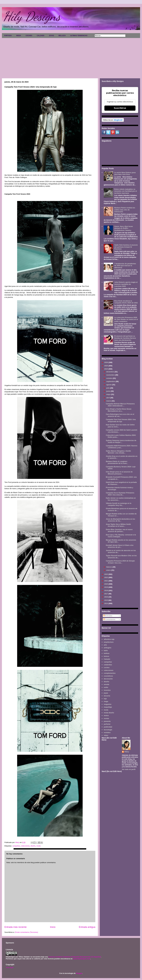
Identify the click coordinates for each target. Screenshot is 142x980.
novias (106, 718)
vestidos (107, 733)
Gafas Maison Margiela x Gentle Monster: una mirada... (118, 452)
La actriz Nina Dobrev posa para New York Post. (125, 174)
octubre (110, 378)
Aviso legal (10, 967)
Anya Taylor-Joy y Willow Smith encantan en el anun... (118, 525)
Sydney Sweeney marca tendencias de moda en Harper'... (121, 441)
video (106, 735)
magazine (108, 704)
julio (108, 388)
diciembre (110, 372)
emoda (106, 684)
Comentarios (109, 619)
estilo (106, 687)
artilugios (108, 648)
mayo (109, 394)
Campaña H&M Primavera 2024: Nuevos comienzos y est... (122, 447)
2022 (106, 577)
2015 (106, 600)
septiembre (111, 381)
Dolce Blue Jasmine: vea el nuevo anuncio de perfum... (119, 530)
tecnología (108, 730)
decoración (108, 679)
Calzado (107, 659)
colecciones (25, 846)
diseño (33, 846)
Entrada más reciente (16, 927)
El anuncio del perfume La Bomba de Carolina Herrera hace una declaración (125, 338)
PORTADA (8, 36)
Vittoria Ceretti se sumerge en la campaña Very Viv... (118, 504)
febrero (109, 567)
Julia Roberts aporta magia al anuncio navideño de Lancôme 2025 (126, 284)
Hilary (127, 752)
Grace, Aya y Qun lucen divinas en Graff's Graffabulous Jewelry (124, 228)
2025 (106, 366)
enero (109, 570)
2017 (106, 594)
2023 (106, 574)
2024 (106, 369)
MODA (19, 36)
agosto (109, 385)
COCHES (29, 36)
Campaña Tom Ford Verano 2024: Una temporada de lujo (121, 420)
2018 (106, 590)
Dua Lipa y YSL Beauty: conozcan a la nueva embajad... (121, 536)
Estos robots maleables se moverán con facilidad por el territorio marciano (125, 191)
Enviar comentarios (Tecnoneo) (26, 932)
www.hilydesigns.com (82, 959)
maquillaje (108, 707)
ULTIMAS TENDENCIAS (79, 36)
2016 (106, 597)
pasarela (107, 721)
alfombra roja (109, 639)
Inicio (53, 927)
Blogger (79, 973)
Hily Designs (32, 16)
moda (38, 846)
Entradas (108, 616)
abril (108, 398)
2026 (106, 362)
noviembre (111, 375)
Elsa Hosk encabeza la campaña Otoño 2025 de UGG (126, 302)
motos (106, 715)
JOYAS (51, 36)
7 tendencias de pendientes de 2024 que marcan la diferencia (125, 266)
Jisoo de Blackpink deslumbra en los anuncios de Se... (120, 520)
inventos (107, 690)
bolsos (106, 656)
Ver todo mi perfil (129, 769)
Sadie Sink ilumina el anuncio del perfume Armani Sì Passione (126, 247)
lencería (107, 696)
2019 (106, 587)
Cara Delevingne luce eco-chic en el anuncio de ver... (120, 415)
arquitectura (109, 642)
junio (109, 391)
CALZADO (40, 36)
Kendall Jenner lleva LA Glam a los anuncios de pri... (120, 546)
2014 (106, 603)
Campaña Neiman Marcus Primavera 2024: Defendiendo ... (120, 405)
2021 (106, 581)
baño (106, 650)
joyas (106, 693)
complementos (110, 673)
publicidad (108, 727)
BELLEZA (62, 36)
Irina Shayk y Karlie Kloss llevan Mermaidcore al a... (119, 410)
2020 (106, 584)
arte (105, 645)
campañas (16, 846)
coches (107, 668)
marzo (109, 401)
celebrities (108, 665)
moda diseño (109, 713)
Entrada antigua (87, 927)
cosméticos (108, 676)
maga (106, 701)
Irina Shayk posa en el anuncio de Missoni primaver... (119, 473)
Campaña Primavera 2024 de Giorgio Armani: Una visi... (120, 562)
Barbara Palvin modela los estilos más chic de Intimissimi (125, 210)
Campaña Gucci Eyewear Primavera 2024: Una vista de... (120, 494)
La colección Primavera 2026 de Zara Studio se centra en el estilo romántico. (126, 319)
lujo (105, 699)
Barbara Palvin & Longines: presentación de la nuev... (117, 462)
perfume (107, 724)
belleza (106, 653)
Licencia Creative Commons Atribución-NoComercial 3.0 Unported (75, 957)
